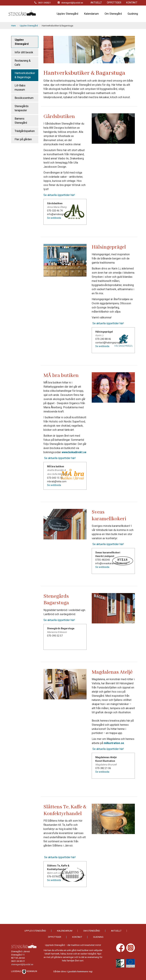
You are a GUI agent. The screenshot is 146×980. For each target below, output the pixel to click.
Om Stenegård (113, 14)
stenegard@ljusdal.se (22, 964)
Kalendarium (91, 14)
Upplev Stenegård (67, 14)
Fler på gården (23, 139)
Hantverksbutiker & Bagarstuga (25, 75)
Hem (13, 26)
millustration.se (114, 743)
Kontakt (132, 3)
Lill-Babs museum (20, 88)
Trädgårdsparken (25, 131)
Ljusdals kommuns (78, 971)
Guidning (133, 14)
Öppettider (114, 3)
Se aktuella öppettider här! (59, 195)
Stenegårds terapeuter (22, 108)
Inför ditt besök (24, 52)
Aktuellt (96, 3)
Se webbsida (54, 218)
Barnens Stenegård (21, 121)
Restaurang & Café (23, 63)
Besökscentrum (24, 98)
